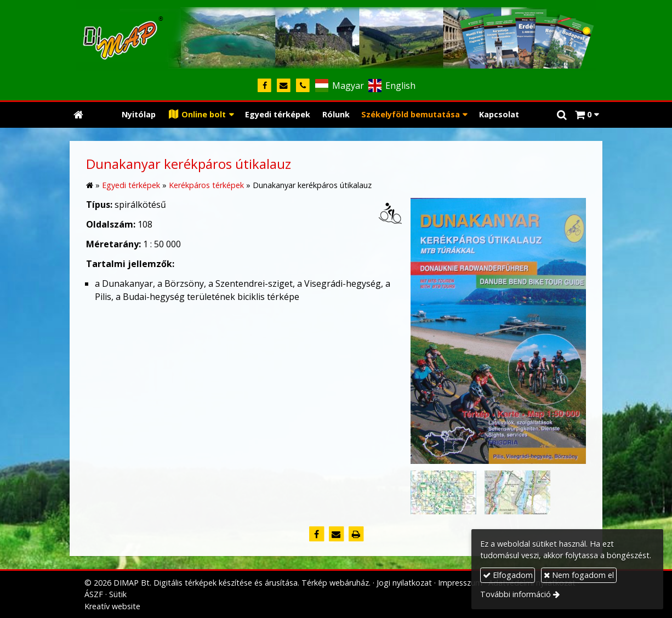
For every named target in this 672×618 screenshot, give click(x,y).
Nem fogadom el (579, 575)
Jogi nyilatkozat (404, 583)
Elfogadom (508, 575)
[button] (587, 115)
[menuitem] (139, 115)
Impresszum (460, 583)
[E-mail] (284, 86)
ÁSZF (94, 594)
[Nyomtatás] (356, 534)
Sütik (118, 594)
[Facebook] (264, 86)
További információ (516, 594)
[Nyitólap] (336, 36)
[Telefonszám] (303, 86)
